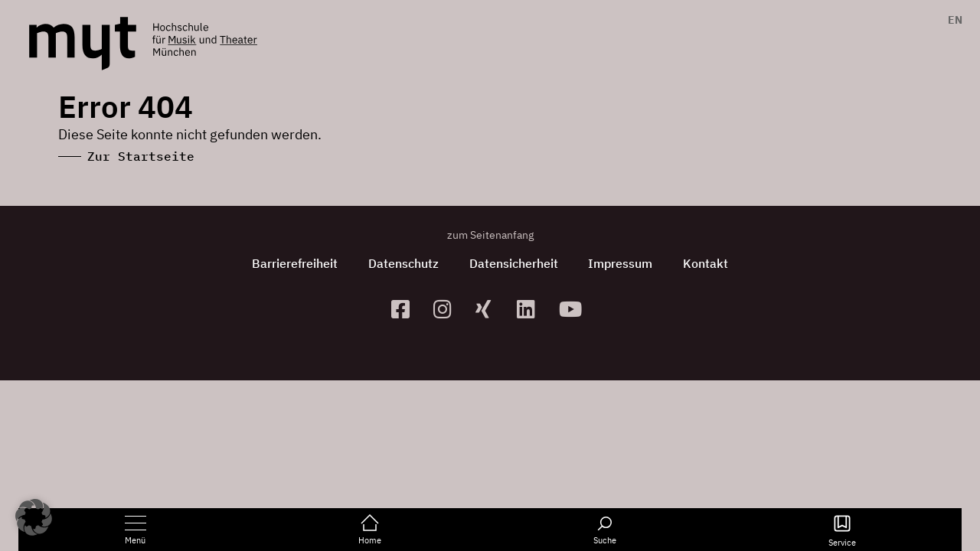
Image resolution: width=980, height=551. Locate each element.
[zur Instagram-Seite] (448, 309)
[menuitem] (951, 20)
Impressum (621, 263)
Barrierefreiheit (295, 263)
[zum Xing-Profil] (490, 309)
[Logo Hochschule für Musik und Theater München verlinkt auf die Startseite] (83, 44)
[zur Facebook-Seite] (406, 309)
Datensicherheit (514, 263)
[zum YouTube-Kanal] (574, 309)
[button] (34, 517)
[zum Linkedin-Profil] (532, 309)
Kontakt (706, 263)
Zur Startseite (141, 156)
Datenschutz (403, 263)
